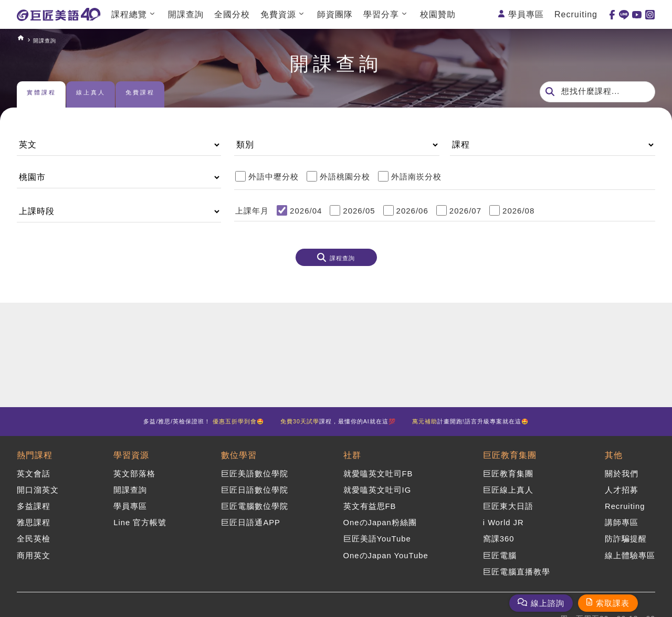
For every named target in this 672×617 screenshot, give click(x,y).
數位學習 (239, 458)
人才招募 (622, 492)
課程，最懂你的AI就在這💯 (339, 424)
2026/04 (306, 211)
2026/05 (359, 211)
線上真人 (131, 95)
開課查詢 (186, 14)
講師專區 (622, 522)
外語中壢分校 (274, 177)
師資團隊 (335, 14)
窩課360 (499, 536)
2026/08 (518, 211)
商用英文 (34, 552)
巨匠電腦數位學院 (255, 507)
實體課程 (55, 95)
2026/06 (412, 211)
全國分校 (232, 14)
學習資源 (131, 458)
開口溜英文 (38, 492)
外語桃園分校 (345, 177)
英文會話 (34, 477)
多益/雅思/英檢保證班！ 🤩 (135, 424)
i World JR (504, 522)
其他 (614, 458)
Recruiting (576, 14)
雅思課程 (34, 522)
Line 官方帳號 (140, 522)
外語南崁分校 (416, 177)
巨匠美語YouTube (377, 536)
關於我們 (622, 477)
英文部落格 (134, 477)
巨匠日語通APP (251, 522)
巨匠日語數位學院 (255, 492)
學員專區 (526, 14)
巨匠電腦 (500, 552)
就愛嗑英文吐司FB (378, 477)
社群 (352, 458)
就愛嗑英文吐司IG (377, 492)
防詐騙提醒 (626, 536)
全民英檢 (34, 536)
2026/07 (465, 211)
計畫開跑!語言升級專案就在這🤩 (540, 424)
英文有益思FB (369, 507)
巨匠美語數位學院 (255, 477)
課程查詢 (342, 261)
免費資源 (278, 14)
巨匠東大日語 (508, 507)
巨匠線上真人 (508, 492)
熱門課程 (35, 458)
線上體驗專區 (630, 552)
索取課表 (613, 603)
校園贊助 (438, 14)
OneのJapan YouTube (386, 552)
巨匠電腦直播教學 (517, 566)
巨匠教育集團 (510, 458)
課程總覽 (129, 14)
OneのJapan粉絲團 (380, 522)
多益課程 (34, 507)
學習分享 (381, 14)
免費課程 (207, 95)
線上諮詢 (548, 603)
